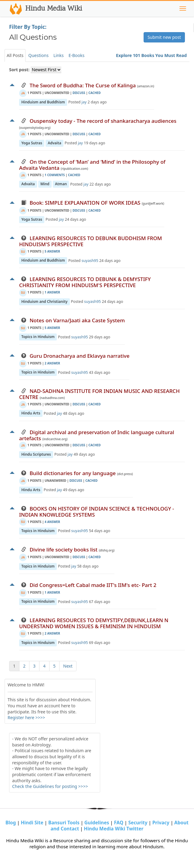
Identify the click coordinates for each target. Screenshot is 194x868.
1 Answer (52, 292)
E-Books (77, 55)
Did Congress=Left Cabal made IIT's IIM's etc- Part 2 (93, 585)
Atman (61, 184)
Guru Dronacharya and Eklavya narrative (79, 356)
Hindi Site (33, 823)
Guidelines (97, 823)
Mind (45, 184)
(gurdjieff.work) (153, 203)
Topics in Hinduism (38, 337)
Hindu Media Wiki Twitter (114, 829)
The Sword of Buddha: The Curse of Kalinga (83, 85)
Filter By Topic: (28, 27)
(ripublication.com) (74, 169)
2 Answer (52, 363)
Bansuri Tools (65, 823)
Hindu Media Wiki (45, 9)
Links (59, 55)
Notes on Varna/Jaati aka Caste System (77, 320)
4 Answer (52, 522)
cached (94, 93)
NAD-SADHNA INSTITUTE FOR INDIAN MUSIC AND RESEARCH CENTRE (99, 394)
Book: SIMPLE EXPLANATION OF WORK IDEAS (85, 203)
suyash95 (90, 261)
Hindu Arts (31, 413)
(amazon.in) (146, 86)
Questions (38, 55)
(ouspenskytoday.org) (35, 128)
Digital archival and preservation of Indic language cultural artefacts (97, 435)
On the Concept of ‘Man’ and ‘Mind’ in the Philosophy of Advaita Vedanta (92, 165)
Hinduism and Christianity (44, 302)
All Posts (15, 55)
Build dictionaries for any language (73, 473)
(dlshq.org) (107, 550)
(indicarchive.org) (55, 439)
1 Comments (55, 175)
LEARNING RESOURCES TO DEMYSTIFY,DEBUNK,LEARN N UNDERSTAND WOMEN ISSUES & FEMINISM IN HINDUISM (94, 623)
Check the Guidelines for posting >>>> (50, 786)
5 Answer (52, 251)
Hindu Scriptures (36, 454)
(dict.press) (125, 474)
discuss (79, 93)
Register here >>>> (26, 717)
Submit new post (164, 37)
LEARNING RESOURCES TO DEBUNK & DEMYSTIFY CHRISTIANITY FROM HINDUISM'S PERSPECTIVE (85, 282)
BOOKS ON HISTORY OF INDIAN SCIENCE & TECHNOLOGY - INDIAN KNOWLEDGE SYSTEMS (97, 512)
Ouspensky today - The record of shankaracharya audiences (103, 121)
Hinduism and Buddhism (43, 102)
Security (138, 823)
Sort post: (19, 70)
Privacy (162, 823)
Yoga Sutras (32, 143)
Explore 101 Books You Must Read (151, 55)
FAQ (119, 823)
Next (68, 666)
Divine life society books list (63, 550)
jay (84, 102)
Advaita (54, 143)
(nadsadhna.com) (52, 398)
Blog (11, 823)
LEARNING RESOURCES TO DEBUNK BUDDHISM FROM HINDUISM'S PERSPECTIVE (90, 241)
